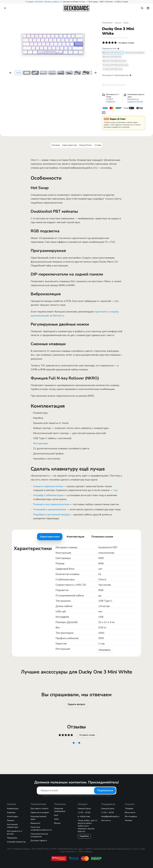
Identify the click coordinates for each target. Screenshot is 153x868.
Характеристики (70, 145)
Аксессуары (12, 816)
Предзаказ (12, 838)
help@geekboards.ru (110, 816)
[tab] (50, 537)
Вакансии (35, 823)
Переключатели (111, 49)
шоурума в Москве (135, 102)
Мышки (11, 820)
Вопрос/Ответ (86, 145)
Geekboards (107, 23)
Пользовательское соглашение (39, 835)
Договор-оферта (39, 841)
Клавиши (11, 812)
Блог (56, 815)
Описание (56, 145)
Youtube (128, 820)
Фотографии (131, 816)
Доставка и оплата (39, 809)
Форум (57, 823)
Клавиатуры (13, 809)
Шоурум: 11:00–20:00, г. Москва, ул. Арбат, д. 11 (45, 2)
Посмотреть (105, 650)
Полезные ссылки (102, 537)
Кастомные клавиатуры (13, 826)
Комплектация (75, 537)
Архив (118, 23)
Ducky (126, 23)
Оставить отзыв (87, 735)
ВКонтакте (130, 812)
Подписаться (105, 790)
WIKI (56, 819)
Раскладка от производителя (117, 75)
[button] (11, 73)
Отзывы (98, 145)
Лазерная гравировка (60, 810)
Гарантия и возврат (40, 812)
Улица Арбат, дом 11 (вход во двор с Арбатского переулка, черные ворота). (88, 826)
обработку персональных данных (99, 796)
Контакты (106, 820)
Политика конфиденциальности (41, 829)
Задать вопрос (76, 704)
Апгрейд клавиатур (16, 842)
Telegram (129, 809)
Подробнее (111, 102)
